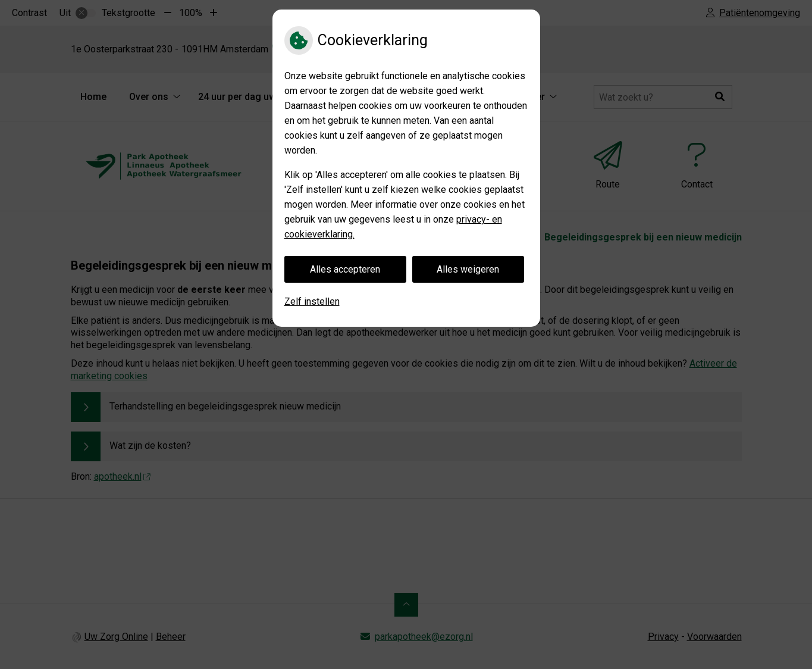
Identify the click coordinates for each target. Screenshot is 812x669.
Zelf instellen (312, 301)
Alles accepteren (345, 269)
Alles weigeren (468, 269)
